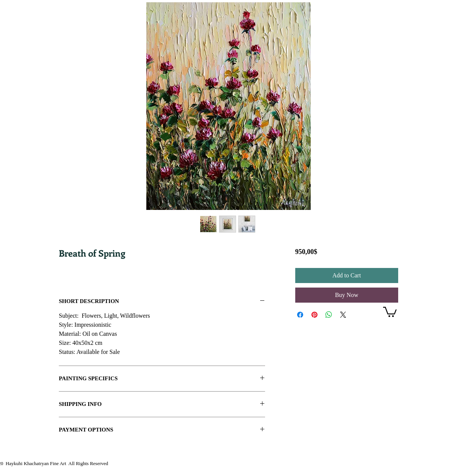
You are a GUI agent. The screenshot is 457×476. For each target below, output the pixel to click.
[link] (390, 311)
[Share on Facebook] (300, 315)
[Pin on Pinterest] (314, 315)
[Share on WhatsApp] (329, 315)
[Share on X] (343, 315)
